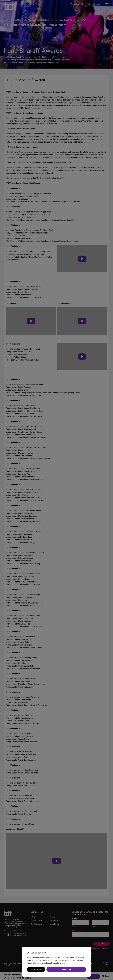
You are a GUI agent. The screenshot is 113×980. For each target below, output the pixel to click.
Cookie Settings (36, 969)
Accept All (66, 969)
